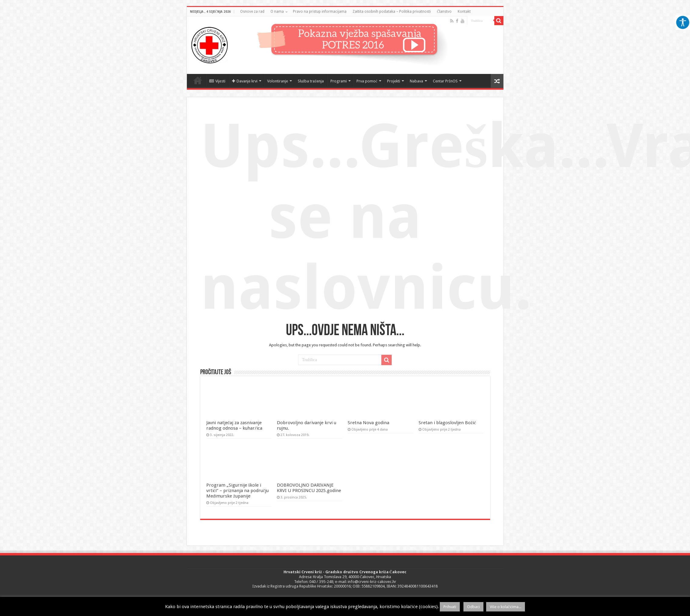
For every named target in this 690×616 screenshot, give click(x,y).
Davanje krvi (245, 81)
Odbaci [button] (473, 607)
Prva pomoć (367, 81)
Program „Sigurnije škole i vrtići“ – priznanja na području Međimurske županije (238, 491)
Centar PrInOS (445, 81)
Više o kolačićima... (506, 607)
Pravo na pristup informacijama (320, 12)
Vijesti (217, 81)
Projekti (394, 81)
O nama (277, 12)
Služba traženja (311, 81)
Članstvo (444, 12)
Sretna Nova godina (368, 423)
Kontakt (464, 12)
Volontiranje (278, 81)
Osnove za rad (252, 12)
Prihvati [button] (450, 607)
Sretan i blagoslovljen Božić (447, 423)
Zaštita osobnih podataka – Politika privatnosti (392, 12)
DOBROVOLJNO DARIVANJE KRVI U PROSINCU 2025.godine (309, 488)
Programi (339, 81)
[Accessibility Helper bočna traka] (683, 22)
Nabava (416, 81)
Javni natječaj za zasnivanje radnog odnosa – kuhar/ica (234, 425)
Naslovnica (198, 80)
